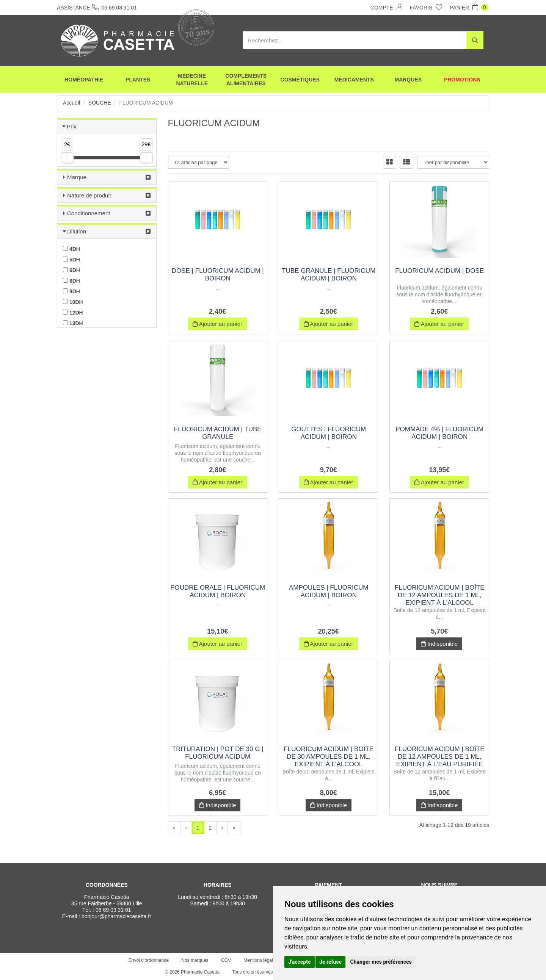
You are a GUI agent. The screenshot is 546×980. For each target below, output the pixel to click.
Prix (72, 126)
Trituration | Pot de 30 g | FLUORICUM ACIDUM (218, 753)
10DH (73, 302)
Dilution (77, 231)
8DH (71, 281)
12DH (73, 313)
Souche (100, 103)
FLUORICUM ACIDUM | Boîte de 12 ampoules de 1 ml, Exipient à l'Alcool (440, 595)
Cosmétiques (300, 80)
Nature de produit (89, 195)
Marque (77, 177)
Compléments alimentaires (246, 80)
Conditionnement (89, 213)
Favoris (426, 7)
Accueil (71, 103)
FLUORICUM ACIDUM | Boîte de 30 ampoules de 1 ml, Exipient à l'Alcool (329, 757)
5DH (71, 260)
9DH (71, 291)
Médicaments (354, 80)
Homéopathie (84, 80)
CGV (226, 960)
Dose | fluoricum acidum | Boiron (218, 275)
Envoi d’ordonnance (149, 960)
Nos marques (195, 960)
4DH (71, 249)
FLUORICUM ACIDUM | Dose (439, 271)
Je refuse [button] (330, 962)
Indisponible (439, 644)
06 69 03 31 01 (113, 910)
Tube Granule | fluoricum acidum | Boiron (329, 275)
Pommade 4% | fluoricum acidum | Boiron (439, 433)
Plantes (138, 80)
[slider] (67, 158)
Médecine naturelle (192, 80)
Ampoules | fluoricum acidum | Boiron (329, 591)
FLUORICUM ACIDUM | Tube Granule (218, 433)
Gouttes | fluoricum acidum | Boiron (329, 433)
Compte (386, 7)
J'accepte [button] (300, 962)
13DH (73, 323)
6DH (71, 270)
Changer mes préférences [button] (381, 962)
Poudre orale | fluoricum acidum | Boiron (218, 591)
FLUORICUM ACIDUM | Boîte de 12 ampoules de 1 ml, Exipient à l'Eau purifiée (440, 757)
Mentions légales (260, 960)
